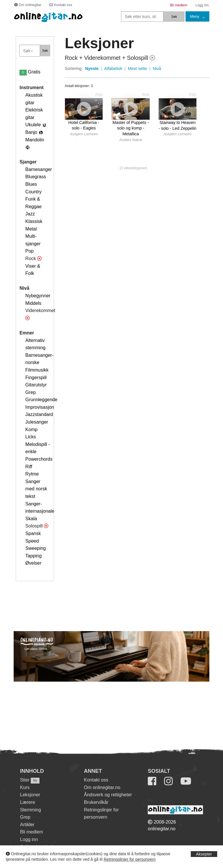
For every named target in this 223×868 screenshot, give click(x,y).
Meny (195, 16)
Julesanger (37, 422)
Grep (30, 392)
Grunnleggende (41, 400)
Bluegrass (36, 177)
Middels (33, 303)
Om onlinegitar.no (102, 787)
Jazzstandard (39, 414)
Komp (31, 430)
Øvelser (33, 563)
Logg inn (29, 839)
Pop (29, 251)
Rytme (32, 474)
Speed (32, 541)
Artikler (27, 825)
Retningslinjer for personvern (130, 859)
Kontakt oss (96, 780)
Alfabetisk (113, 69)
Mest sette (138, 69)
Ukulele (33, 125)
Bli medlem (32, 832)
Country (33, 192)
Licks (30, 437)
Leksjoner (30, 795)
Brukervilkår (96, 802)
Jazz (30, 214)
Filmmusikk (37, 370)
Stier (25, 780)
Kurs (25, 787)
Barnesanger (39, 169)
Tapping (33, 556)
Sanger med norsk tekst (36, 489)
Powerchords (39, 459)
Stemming (30, 810)
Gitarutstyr (36, 385)
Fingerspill (36, 378)
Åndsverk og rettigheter (108, 795)
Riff (29, 467)
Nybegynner (38, 296)
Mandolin (35, 140)
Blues (31, 184)
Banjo (31, 132)
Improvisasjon (40, 407)
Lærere (28, 802)
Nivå (157, 69)
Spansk (33, 533)
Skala (31, 519)
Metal (31, 229)
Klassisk (34, 221)
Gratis (30, 72)
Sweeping (35, 548)
